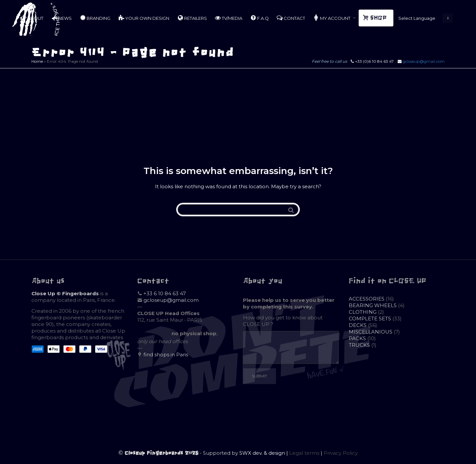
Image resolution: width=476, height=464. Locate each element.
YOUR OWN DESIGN (144, 18)
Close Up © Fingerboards (65, 293)
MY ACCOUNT (332, 18)
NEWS (61, 18)
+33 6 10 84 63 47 (165, 293)
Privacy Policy (341, 453)
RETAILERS (192, 18)
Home (37, 61)
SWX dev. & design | (264, 453)
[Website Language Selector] (424, 18)
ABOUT (32, 18)
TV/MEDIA (229, 18)
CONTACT (291, 18)
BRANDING (95, 18)
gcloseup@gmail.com (424, 61)
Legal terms (304, 453)
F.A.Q (259, 18)
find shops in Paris (166, 355)
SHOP (376, 18)
